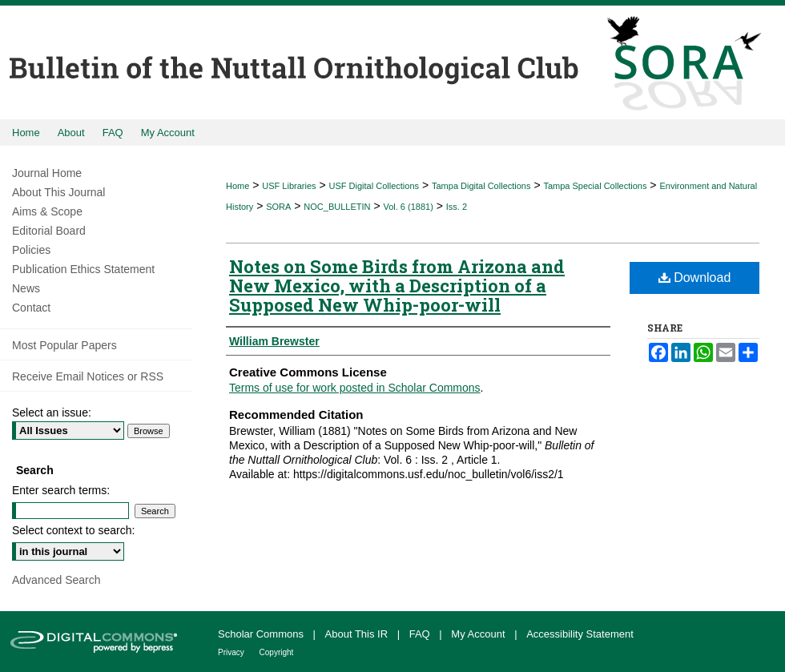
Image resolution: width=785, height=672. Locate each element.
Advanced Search (56, 580)
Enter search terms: (61, 490)
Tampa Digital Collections (481, 186)
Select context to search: (73, 530)
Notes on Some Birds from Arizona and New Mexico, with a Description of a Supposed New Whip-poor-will (397, 286)
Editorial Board (49, 231)
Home (238, 186)
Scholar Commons (262, 634)
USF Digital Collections (374, 186)
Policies (31, 250)
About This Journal (58, 192)
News (26, 288)
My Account (479, 634)
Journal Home (47, 173)
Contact (31, 308)
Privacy (232, 652)
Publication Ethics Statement (83, 269)
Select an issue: (52, 412)
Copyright (277, 652)
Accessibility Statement (580, 634)
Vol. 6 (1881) (408, 207)
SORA (278, 207)
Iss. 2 (457, 207)
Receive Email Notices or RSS (88, 376)
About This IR (358, 634)
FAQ (421, 634)
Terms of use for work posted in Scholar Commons (355, 388)
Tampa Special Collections (595, 186)
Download (695, 278)
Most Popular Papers (64, 345)
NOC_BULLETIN (337, 207)
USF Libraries (289, 186)
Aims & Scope (47, 211)
